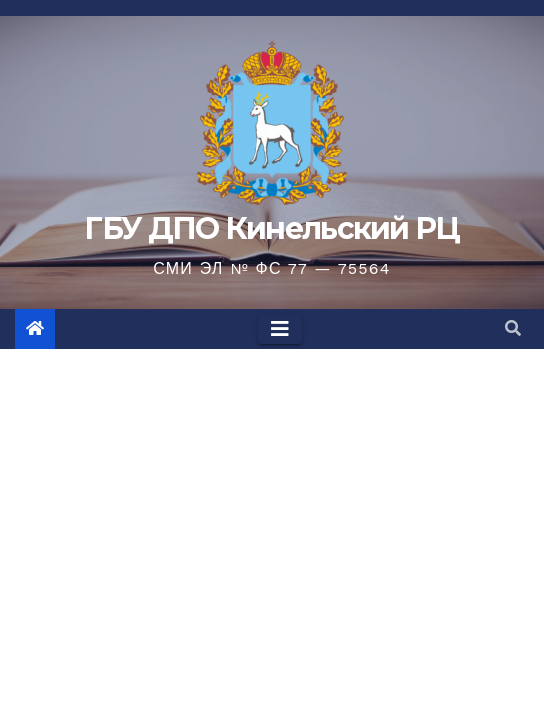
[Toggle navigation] (280, 329)
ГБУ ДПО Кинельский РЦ (271, 228)
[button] (513, 328)
